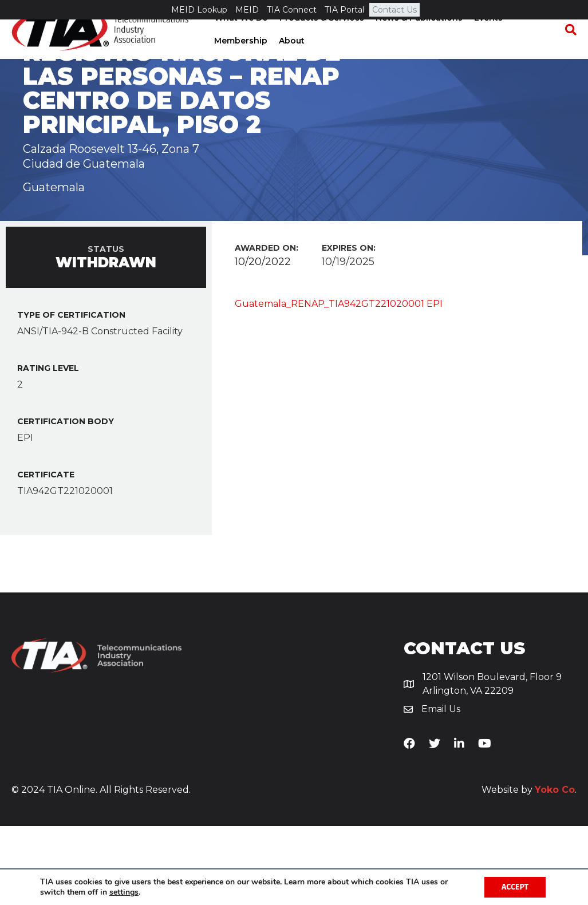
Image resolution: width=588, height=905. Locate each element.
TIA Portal (344, 10)
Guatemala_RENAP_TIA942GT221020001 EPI (339, 382)
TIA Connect (292, 10)
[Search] (568, 49)
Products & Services (321, 37)
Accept (515, 887)
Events (487, 37)
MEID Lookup (199, 10)
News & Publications (418, 37)
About (291, 60)
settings (124, 892)
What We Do (240, 37)
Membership (240, 60)
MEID (247, 10)
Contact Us (394, 10)
